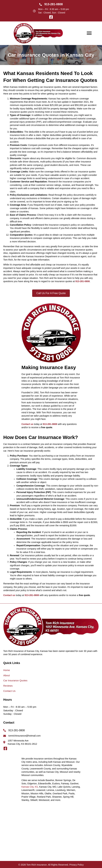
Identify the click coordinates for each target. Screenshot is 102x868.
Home (7, 670)
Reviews (8, 686)
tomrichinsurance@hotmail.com (24, 736)
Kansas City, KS (30, 787)
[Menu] (89, 33)
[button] (51, 17)
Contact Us (9, 691)
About (6, 675)
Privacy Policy (76, 865)
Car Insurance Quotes (15, 680)
